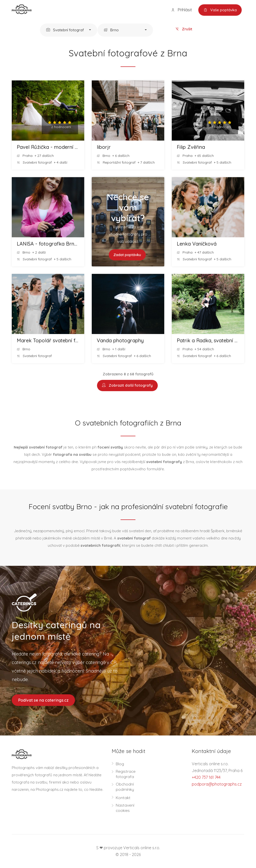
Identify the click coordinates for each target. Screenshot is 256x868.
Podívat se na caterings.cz (43, 700)
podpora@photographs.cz (217, 784)
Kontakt (123, 798)
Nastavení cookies (125, 808)
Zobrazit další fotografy (127, 386)
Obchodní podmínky (125, 787)
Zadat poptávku (127, 255)
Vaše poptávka (220, 10)
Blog (120, 764)
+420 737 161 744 (206, 777)
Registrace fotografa (126, 774)
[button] (69, 30)
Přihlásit (181, 10)
